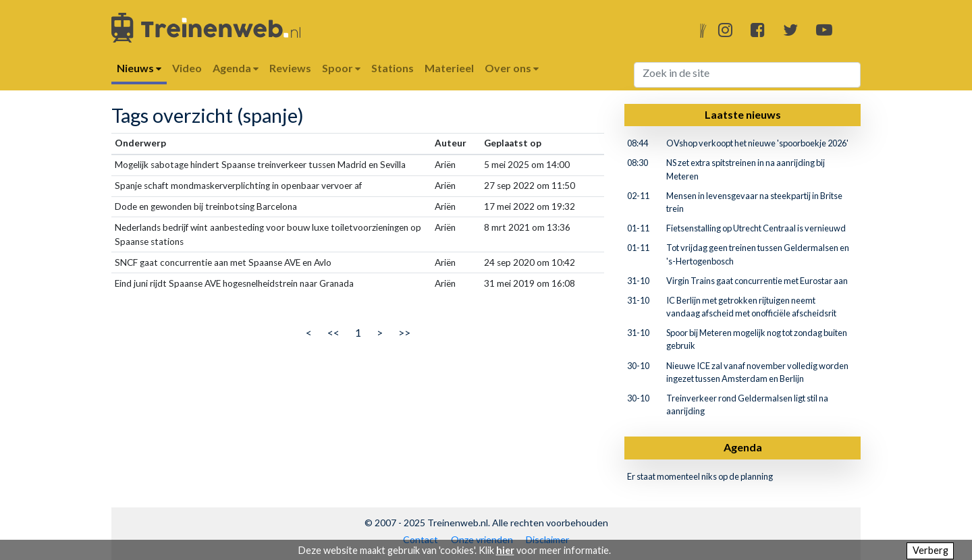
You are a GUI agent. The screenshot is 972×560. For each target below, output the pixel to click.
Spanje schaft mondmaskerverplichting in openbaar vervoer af (238, 186)
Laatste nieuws (743, 114)
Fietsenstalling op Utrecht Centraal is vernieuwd (756, 228)
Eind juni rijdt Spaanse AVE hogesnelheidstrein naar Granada (234, 283)
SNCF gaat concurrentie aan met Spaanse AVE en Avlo (223, 262)
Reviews (290, 68)
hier (505, 550)
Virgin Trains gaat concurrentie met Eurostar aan (757, 281)
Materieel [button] (449, 68)
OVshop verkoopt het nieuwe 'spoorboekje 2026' (757, 143)
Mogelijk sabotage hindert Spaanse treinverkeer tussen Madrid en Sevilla (260, 165)
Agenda (743, 447)
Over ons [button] (512, 68)
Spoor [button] (341, 68)
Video (187, 68)
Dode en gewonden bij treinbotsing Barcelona (206, 206)
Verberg (930, 550)
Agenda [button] (236, 68)
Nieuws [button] (139, 68)
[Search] (748, 75)
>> (404, 332)
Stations (393, 68)
